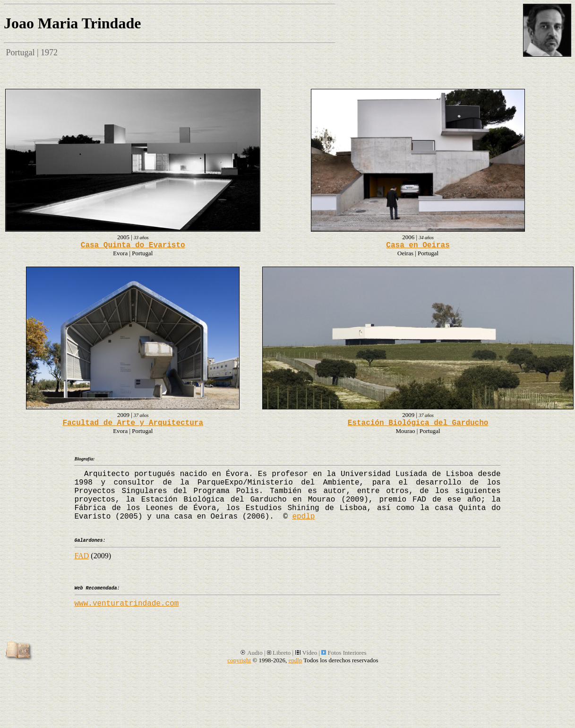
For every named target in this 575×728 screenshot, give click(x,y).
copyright (239, 660)
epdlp (303, 517)
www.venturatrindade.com (127, 604)
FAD (82, 556)
